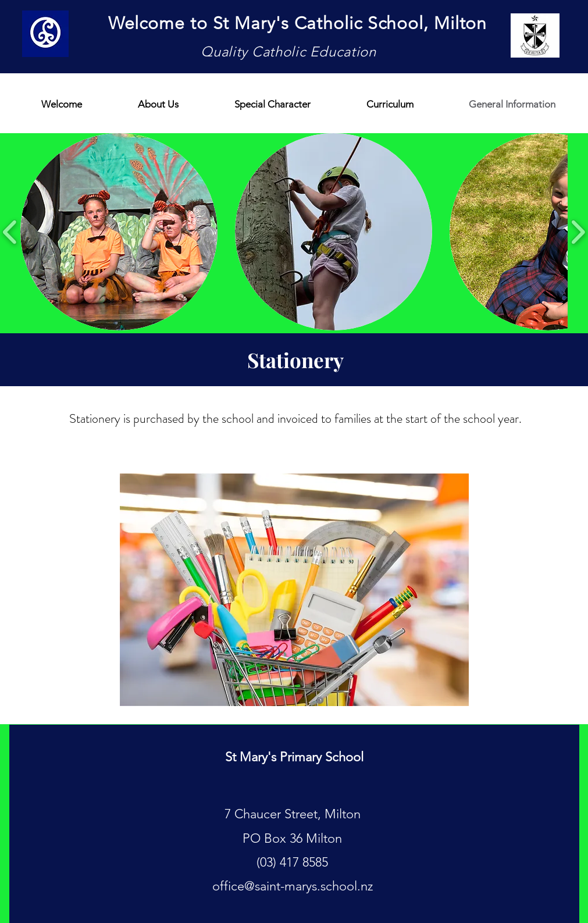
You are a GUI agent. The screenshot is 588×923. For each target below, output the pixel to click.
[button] (119, 232)
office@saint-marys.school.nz (293, 886)
